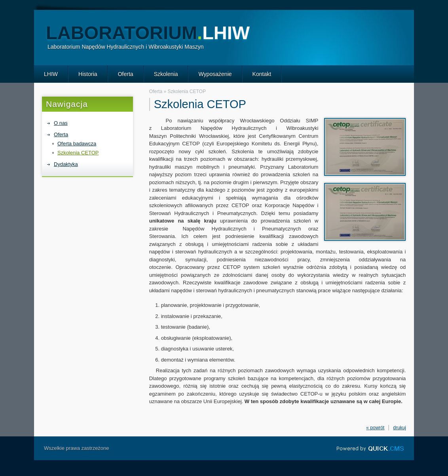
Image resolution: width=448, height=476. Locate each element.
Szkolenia (166, 74)
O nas (61, 123)
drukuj (400, 428)
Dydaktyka (66, 164)
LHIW (51, 74)
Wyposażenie (215, 74)
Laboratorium (148, 33)
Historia (88, 74)
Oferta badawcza (77, 144)
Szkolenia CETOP (78, 153)
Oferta (126, 74)
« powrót (375, 428)
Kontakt (262, 74)
